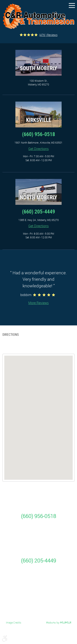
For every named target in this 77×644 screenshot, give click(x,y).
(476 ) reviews (48, 35)
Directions (11, 335)
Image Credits (14, 623)
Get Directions (38, 149)
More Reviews (38, 303)
